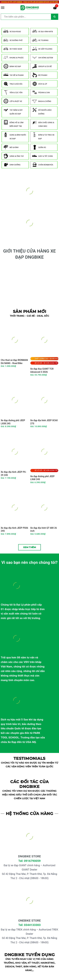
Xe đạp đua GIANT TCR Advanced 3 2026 (42, 370)
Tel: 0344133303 (29, 925)
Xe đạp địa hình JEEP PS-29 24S (14, 474)
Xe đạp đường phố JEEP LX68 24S (42, 478)
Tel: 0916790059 (29, 861)
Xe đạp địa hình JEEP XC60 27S (44, 422)
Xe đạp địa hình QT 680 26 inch (44, 529)
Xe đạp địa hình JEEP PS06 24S (14, 529)
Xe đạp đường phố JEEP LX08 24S (13, 422)
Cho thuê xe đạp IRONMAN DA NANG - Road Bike (14, 362)
